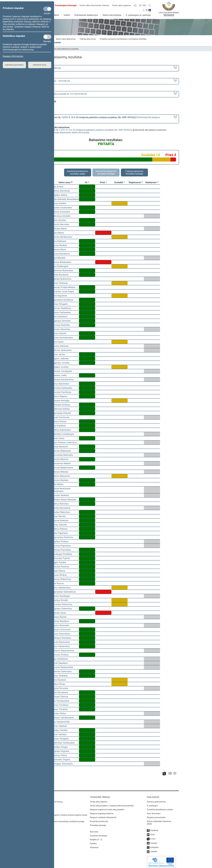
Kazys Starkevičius (61, 646)
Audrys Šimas (59, 684)
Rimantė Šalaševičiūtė (63, 667)
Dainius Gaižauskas (61, 312)
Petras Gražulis (59, 333)
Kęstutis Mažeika (60, 480)
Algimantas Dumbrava (63, 300)
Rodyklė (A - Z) (96, 838)
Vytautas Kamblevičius (63, 380)
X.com (153, 837)
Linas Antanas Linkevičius (64, 442)
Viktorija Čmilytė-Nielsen (64, 287)
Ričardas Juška (59, 375)
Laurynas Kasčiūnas (62, 392)
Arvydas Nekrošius (61, 512)
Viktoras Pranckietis (61, 550)
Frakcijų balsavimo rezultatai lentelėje (134, 172)
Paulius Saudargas (61, 596)
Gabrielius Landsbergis (63, 434)
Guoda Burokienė (60, 275)
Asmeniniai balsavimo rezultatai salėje (78, 172)
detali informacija (80, 133)
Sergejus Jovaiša (60, 367)
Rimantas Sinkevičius (62, 604)
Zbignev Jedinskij (60, 359)
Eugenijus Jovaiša (61, 363)
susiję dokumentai (62, 133)
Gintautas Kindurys (61, 405)
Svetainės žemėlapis (98, 834)
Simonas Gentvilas (61, 325)
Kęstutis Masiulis (60, 459)
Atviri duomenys (154, 812)
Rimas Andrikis (59, 203)
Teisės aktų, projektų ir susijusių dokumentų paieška (112, 804)
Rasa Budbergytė (60, 266)
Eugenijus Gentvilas (61, 321)
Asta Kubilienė (59, 426)
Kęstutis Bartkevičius (62, 237)
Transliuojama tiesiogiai (64, 5)
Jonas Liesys (58, 438)
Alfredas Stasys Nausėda (64, 500)
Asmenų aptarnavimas (156, 800)
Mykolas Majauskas (61, 451)
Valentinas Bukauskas (62, 271)
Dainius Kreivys (59, 421)
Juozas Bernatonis (61, 254)
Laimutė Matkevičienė (62, 468)
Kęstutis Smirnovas (61, 630)
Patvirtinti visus (40, 65)
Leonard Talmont (60, 697)
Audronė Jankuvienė (62, 350)
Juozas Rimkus (59, 575)
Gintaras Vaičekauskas (63, 718)
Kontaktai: (39, 795)
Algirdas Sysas (59, 613)
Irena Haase (58, 342)
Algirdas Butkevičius (62, 279)
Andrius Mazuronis (61, 476)
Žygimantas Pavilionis (62, 537)
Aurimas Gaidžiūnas (62, 308)
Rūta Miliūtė (58, 484)
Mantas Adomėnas (61, 191)
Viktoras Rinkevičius (62, 579)
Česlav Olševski (59, 525)
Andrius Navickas (60, 504)
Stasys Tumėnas (60, 709)
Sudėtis (55, 15)
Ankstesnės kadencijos (86, 15)
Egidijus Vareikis (60, 730)
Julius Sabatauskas (61, 588)
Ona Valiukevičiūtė (61, 722)
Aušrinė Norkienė (60, 521)
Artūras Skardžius (60, 621)
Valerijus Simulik (60, 600)
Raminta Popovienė (61, 546)
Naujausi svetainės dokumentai (103, 816)
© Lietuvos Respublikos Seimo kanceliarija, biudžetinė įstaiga (59, 820)
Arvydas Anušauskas (62, 208)
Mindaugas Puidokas (62, 554)
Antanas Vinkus (59, 755)
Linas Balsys (58, 233)
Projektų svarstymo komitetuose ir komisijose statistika (123, 39)
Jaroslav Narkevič (60, 495)
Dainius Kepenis (60, 396)
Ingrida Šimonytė (60, 688)
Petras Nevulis (59, 516)
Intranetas (94, 846)
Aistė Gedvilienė (60, 317)
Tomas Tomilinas (60, 705)
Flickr (152, 833)
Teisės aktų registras (121, 5)
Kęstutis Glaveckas (61, 329)
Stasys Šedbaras (60, 676)
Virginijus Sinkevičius (62, 609)
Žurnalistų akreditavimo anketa (160, 808)
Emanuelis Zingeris (61, 760)
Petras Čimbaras (60, 283)
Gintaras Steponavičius (63, 651)
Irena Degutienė (59, 296)
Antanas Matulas (60, 472)
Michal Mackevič (60, 447)
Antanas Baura (59, 250)
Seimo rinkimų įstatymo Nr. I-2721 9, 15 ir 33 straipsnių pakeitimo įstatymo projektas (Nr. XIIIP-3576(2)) (82, 130)
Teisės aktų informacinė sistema (94, 5)
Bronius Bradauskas (62, 262)
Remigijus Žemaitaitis (62, 764)
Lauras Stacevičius (61, 634)
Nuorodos (94, 830)
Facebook (154, 828)
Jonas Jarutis (58, 354)
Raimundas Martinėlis (62, 455)
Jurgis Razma (58, 571)
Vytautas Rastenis (61, 567)
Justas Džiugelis (60, 304)
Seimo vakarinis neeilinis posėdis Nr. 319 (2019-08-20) (61, 94)
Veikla (67, 15)
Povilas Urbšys (59, 713)
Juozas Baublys (59, 245)
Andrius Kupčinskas (61, 430)
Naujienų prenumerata (156, 816)
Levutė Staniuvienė (61, 642)
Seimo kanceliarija (112, 15)
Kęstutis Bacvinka (60, 224)
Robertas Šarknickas (62, 671)
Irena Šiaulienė (59, 680)
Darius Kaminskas (61, 384)
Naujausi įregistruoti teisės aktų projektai (107, 808)
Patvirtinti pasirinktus (14, 65)
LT (140, 5)
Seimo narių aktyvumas (66, 39)
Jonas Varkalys (59, 734)
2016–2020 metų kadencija (48, 68)
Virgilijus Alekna (60, 195)
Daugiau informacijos (13, 56)
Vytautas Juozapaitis (62, 371)
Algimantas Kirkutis (61, 413)
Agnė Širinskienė (60, 692)
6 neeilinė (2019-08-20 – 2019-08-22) (52, 81)
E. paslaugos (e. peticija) (138, 15)
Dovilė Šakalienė (60, 663)
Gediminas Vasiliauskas (63, 743)
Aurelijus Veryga (60, 747)
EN (144, 5)
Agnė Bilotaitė (59, 258)
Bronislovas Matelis (61, 463)
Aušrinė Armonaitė (61, 212)
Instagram (154, 845)
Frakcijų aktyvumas (88, 39)
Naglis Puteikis (59, 562)
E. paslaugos (152, 804)
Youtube (154, 841)
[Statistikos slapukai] (47, 37)
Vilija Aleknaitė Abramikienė (65, 199)
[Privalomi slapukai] (47, 9)
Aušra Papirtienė (60, 533)
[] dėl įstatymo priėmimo (97, 119)
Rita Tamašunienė (61, 701)
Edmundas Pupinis (61, 558)
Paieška (93, 842)
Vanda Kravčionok (61, 417)
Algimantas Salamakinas (64, 592)
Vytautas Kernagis (61, 401)
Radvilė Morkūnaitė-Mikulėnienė (61, 490)
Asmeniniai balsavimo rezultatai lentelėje (106, 172)
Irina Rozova (58, 583)
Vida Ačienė (58, 187)
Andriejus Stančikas (61, 638)
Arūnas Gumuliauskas (62, 338)
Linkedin (154, 850)
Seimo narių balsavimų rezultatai (65, 49)
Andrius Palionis (60, 529)
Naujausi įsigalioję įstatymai (102, 812)
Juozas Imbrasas (60, 346)
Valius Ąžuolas (59, 220)
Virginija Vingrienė (61, 751)
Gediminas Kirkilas (61, 409)
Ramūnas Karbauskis (62, 388)
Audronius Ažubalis (61, 216)
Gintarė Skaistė (59, 617)
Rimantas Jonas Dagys (63, 291)
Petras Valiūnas (59, 726)
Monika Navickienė (61, 508)
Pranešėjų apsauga (98, 823)
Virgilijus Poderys (60, 541)
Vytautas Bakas (59, 229)
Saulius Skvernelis (61, 625)
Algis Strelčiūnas (60, 659)
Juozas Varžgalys (60, 739)
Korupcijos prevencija (99, 819)
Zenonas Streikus (60, 655)
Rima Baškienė (59, 241)
